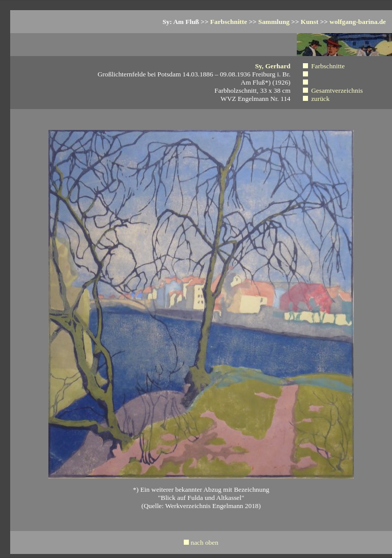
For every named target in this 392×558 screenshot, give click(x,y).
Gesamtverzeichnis (337, 90)
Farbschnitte (229, 22)
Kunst (310, 22)
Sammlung (274, 22)
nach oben (204, 542)
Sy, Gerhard (273, 66)
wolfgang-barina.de (358, 22)
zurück (320, 99)
